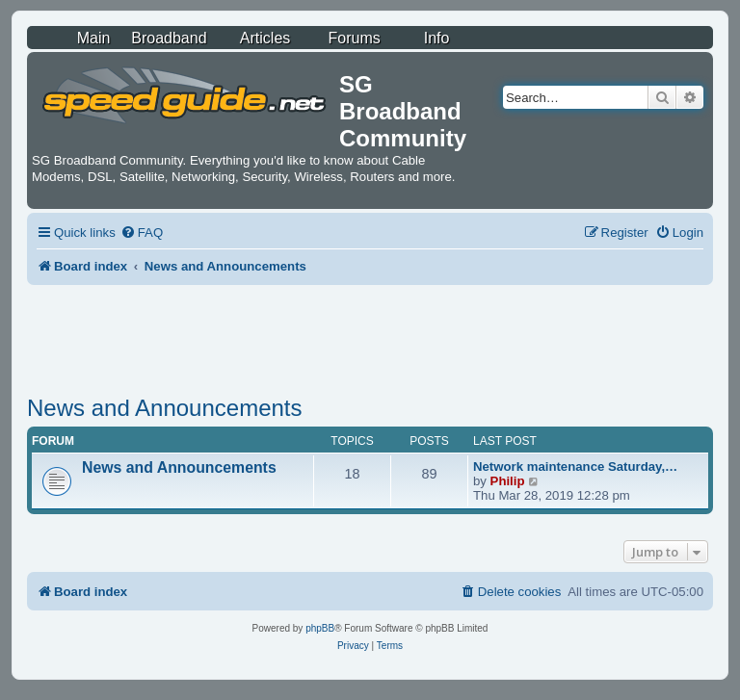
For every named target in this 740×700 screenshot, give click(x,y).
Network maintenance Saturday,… (575, 467)
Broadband (169, 38)
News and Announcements (165, 408)
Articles (265, 38)
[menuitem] (142, 233)
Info (437, 38)
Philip (508, 481)
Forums (355, 38)
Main (94, 38)
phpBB (320, 628)
